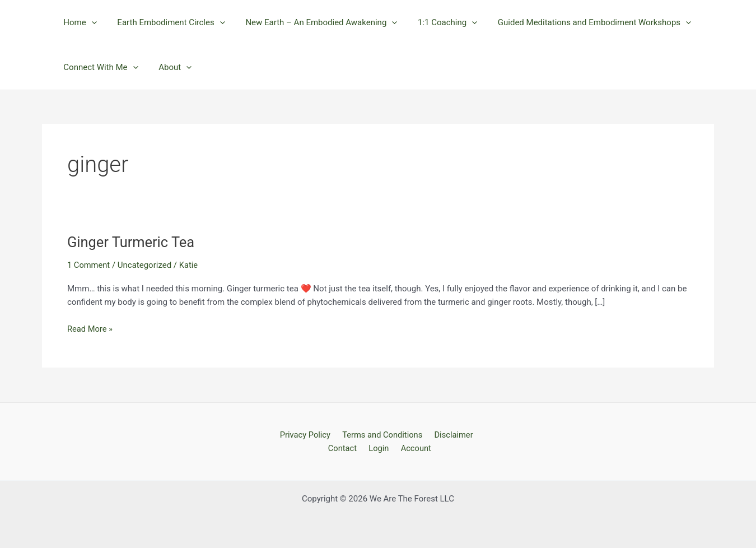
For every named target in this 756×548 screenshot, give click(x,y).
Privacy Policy (307, 434)
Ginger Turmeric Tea (132, 242)
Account (414, 448)
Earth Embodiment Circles (165, 22)
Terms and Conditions (382, 434)
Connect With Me (99, 67)
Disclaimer (451, 434)
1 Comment (89, 265)
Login (379, 448)
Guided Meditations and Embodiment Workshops (578, 22)
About (169, 67)
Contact (346, 448)
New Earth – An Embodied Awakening (312, 22)
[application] (89, 22)
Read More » (90, 329)
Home (78, 22)
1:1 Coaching (435, 22)
